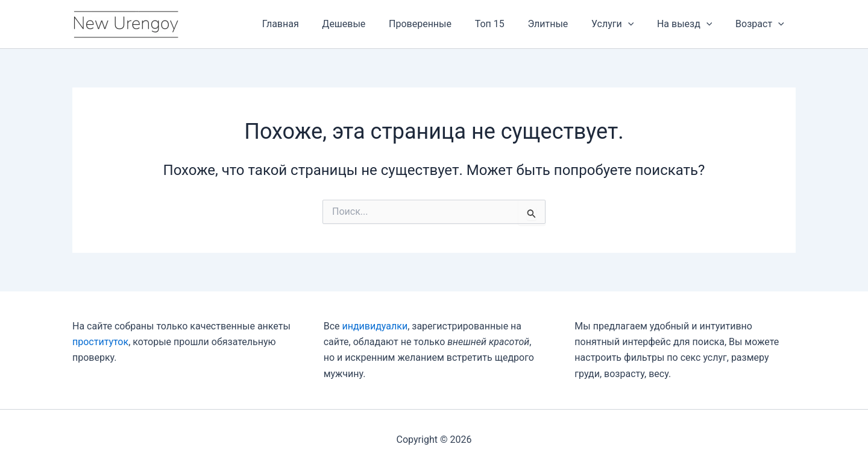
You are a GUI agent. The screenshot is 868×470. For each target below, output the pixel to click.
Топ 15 (508, 24)
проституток (100, 342)
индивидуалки (375, 326)
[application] (638, 24)
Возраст (762, 24)
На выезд (691, 24)
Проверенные (442, 24)
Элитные (562, 24)
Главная (311, 24)
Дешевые (370, 24)
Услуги (623, 24)
